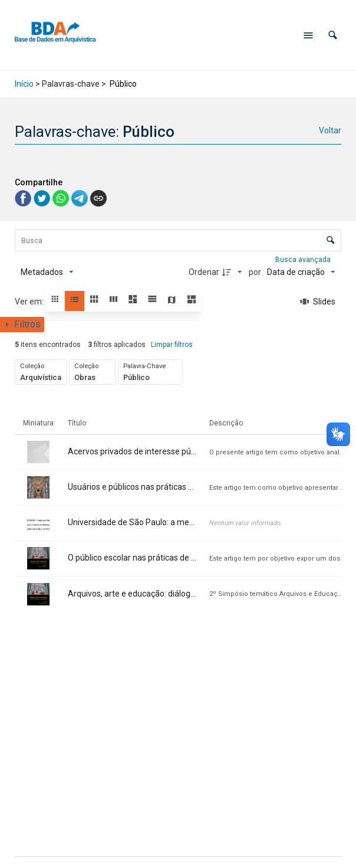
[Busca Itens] (178, 240)
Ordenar (204, 272)
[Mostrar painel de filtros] (22, 325)
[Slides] (318, 302)
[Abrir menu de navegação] (308, 35)
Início (24, 84)
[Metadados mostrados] (47, 272)
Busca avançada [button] (304, 260)
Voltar (330, 130)
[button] (333, 35)
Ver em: (30, 302)
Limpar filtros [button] (172, 345)
